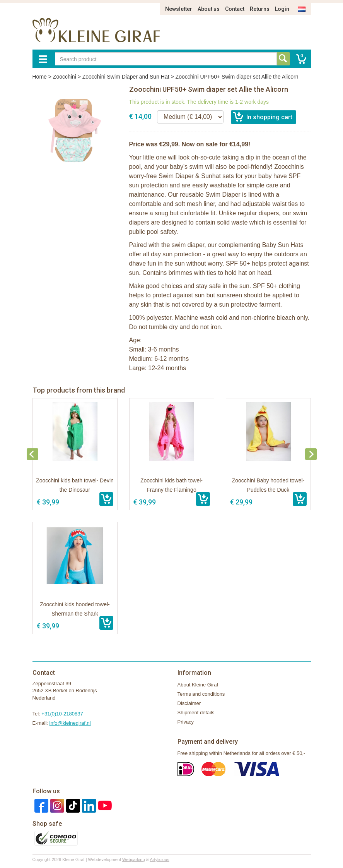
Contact (235, 9)
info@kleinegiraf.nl (70, 723)
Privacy (186, 722)
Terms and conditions (201, 694)
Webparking (134, 859)
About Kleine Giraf (198, 685)
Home (40, 77)
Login (282, 9)
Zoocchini (65, 77)
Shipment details (196, 713)
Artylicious (159, 859)
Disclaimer (189, 703)
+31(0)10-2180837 (62, 714)
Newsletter (179, 9)
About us (209, 9)
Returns (260, 9)
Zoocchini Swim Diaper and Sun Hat (126, 77)
